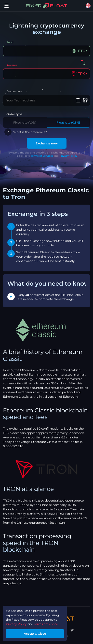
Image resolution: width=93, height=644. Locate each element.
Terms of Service (46, 624)
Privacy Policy (68, 156)
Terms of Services (42, 156)
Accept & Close (35, 634)
